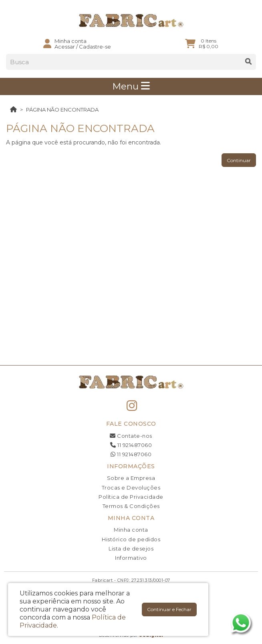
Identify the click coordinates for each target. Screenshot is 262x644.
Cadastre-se (95, 47)
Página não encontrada (62, 110)
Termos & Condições (131, 506)
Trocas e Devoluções (131, 488)
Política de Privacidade (131, 497)
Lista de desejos (131, 549)
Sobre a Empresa (131, 478)
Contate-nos (131, 436)
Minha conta (131, 530)
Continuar (239, 160)
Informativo (131, 558)
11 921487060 (131, 445)
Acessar (65, 47)
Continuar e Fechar (169, 609)
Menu (131, 86)
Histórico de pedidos (131, 539)
